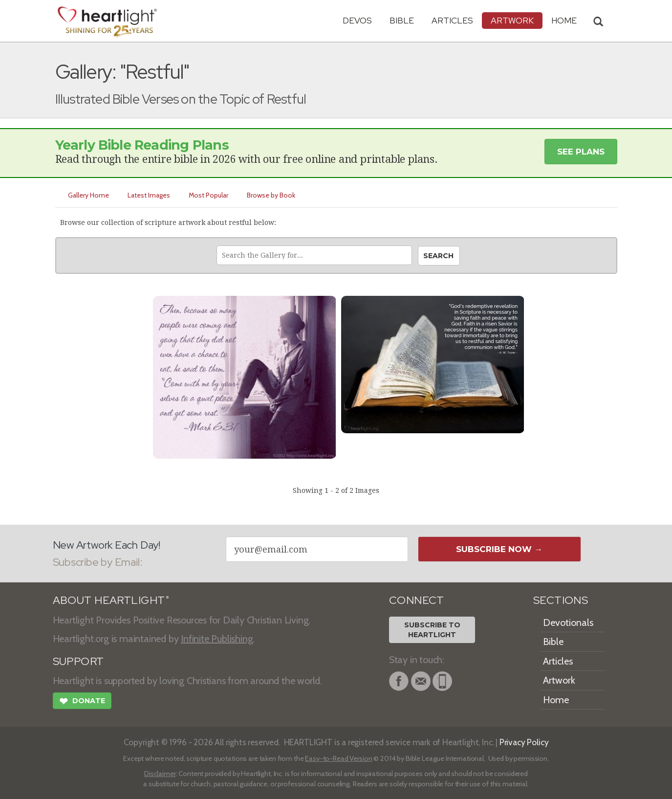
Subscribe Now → (499, 549)
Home (556, 700)
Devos (357, 20)
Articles (452, 20)
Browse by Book (271, 195)
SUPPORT (78, 661)
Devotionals (568, 622)
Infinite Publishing (217, 639)
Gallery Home (88, 195)
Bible (402, 20)
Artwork (512, 20)
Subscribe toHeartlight (432, 630)
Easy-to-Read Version (338, 758)
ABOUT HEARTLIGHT (111, 600)
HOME (564, 20)
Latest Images (149, 195)
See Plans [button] (581, 152)
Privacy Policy (524, 742)
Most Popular (208, 195)
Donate (82, 702)
